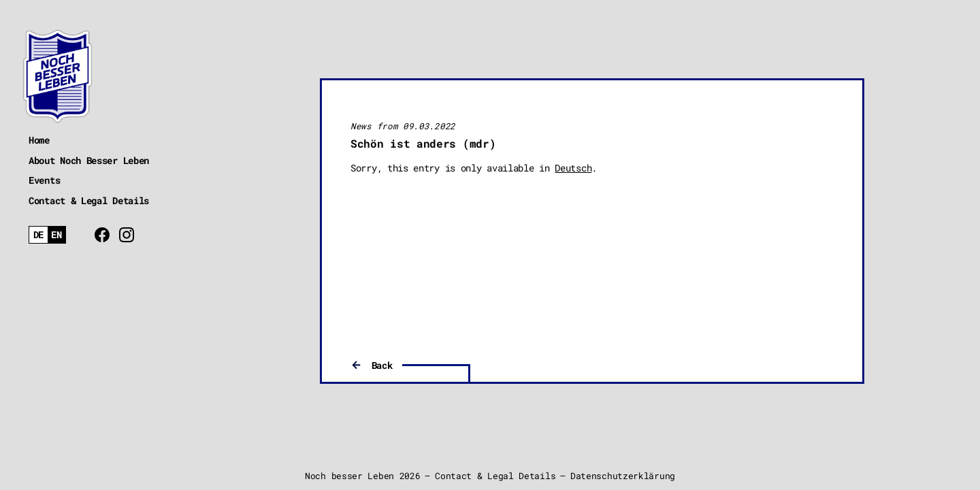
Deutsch (573, 168)
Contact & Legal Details (89, 200)
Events (44, 180)
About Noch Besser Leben (89, 160)
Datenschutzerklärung (623, 476)
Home (39, 140)
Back (382, 365)
